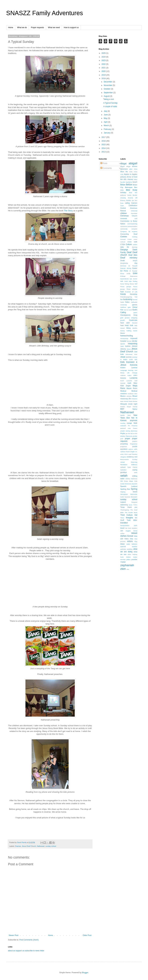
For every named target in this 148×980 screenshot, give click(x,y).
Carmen (134, 203)
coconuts (124, 218)
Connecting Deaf (129, 234)
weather (135, 546)
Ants (122, 174)
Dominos (123, 266)
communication (132, 226)
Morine (135, 401)
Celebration (133, 205)
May (106, 118)
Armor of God (132, 177)
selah (124, 476)
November (108, 85)
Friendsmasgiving (126, 297)
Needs (123, 415)
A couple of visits (110, 107)
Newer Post (14, 935)
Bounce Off (133, 198)
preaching (124, 444)
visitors (130, 541)
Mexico (123, 396)
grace (135, 312)
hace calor (125, 323)
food (122, 292)
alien (131, 169)
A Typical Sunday (110, 103)
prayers (135, 441)
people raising (125, 431)
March (107, 126)
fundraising (128, 299)
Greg (135, 315)
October (107, 89)
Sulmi (122, 497)
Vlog (136, 541)
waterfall (123, 546)
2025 (104, 53)
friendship (134, 294)
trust (130, 528)
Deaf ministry (129, 258)
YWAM (123, 562)
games (135, 305)
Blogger (85, 973)
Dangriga (124, 250)
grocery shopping (131, 318)
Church (135, 216)
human (129, 341)
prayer (127, 439)
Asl (122, 179)
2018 (104, 79)
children (124, 213)
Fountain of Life (131, 292)
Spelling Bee (125, 489)
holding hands (132, 331)
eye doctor (133, 279)
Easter (135, 268)
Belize (129, 185)
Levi (136, 370)
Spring (134, 489)
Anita (131, 172)
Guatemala (133, 320)
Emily (128, 274)
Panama (134, 426)
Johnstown (129, 354)
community (124, 229)
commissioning (132, 224)
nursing (123, 423)
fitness (132, 284)
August (107, 96)
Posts (104, 163)
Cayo (122, 206)
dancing (135, 247)
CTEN (123, 244)
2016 (104, 141)
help (136, 325)
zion (123, 569)
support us (20, 951)
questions (124, 449)
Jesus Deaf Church (29, 846)
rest (136, 457)
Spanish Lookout (129, 486)
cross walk (132, 242)
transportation (125, 525)
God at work (128, 310)
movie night (133, 404)
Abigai (123, 164)
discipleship (124, 263)
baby (136, 179)
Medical (123, 391)
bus (136, 200)
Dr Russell (133, 266)
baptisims (129, 182)
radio (136, 449)
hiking (128, 328)
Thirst (122, 518)
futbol (122, 302)
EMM (135, 273)
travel (122, 528)
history (123, 331)
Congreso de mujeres (129, 231)
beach (135, 182)
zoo (128, 569)
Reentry (135, 454)
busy (122, 203)
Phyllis (123, 433)
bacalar (123, 182)
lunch (122, 381)
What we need (54, 28)
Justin (131, 359)
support (123, 502)
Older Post (87, 935)
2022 (104, 64)
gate (129, 307)
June (106, 115)
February (108, 129)
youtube (134, 559)
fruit (136, 297)
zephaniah (127, 565)
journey (129, 357)
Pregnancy (134, 444)
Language (124, 370)
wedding (130, 549)
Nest (129, 415)
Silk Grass (124, 481)
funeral (135, 299)
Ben (136, 187)
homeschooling (127, 336)
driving (129, 268)
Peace (135, 428)
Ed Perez (124, 271)
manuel (123, 383)
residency (130, 457)
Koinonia (134, 365)
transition (124, 523)
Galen (127, 302)
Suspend (134, 502)
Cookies (124, 237)
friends (123, 294)
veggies (128, 531)
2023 (104, 60)
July (106, 111)
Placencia (129, 436)
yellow (128, 559)
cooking (135, 237)
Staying (123, 492)
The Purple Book (131, 512)
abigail (133, 163)
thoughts (129, 518)
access (135, 166)
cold (136, 218)
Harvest (135, 323)
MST (122, 409)
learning (131, 370)
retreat (123, 462)
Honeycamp (124, 338)
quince (131, 449)
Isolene (128, 346)
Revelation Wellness (129, 465)
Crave (130, 239)
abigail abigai (125, 166)
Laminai (134, 368)
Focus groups (126, 287)
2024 (104, 57)
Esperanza (134, 276)
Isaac (122, 346)
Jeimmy (123, 349)
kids (136, 359)
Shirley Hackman (131, 479)
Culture (129, 244)
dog (136, 263)
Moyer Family (132, 407)
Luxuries (129, 381)
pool (122, 439)
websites (123, 549)
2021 (104, 68)
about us (12, 951)
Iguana (123, 344)
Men (136, 394)
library (122, 373)
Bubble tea (130, 200)
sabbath (123, 467)
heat (122, 325)
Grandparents (125, 315)
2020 (104, 71)
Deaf (129, 252)
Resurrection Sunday (129, 459)
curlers (135, 244)
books (129, 195)
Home (11, 28)
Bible (122, 190)
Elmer (122, 274)
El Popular (133, 271)
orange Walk (132, 423)
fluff (136, 284)
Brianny (123, 200)
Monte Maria (128, 401)
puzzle (135, 446)
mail (136, 381)
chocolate (134, 213)
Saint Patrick (132, 467)
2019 (104, 75)
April (106, 122)
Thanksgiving (125, 510)
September (109, 93)
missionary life (126, 399)
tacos (131, 505)
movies (123, 407)
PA (129, 426)
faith (122, 281)
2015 (104, 145)
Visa (131, 539)
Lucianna (133, 378)
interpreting (133, 344)
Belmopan (129, 187)
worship (123, 559)
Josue (123, 357)
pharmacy (134, 431)
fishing (127, 284)
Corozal (123, 239)
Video (126, 539)
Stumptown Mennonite (129, 494)
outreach (123, 426)
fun (122, 299)
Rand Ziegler (130, 452)
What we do (22, 28)
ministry (129, 396)
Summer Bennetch (131, 497)
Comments (106, 168)
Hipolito (135, 328)
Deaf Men (133, 255)
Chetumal (134, 211)
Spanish (135, 484)
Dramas (18, 846)
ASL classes (128, 179)
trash (136, 525)
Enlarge (123, 276)
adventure (124, 169)
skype (131, 481)
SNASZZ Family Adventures (45, 13)
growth (123, 320)
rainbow (123, 452)
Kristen (123, 368)
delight (135, 261)
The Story (68, 211)
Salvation (123, 470)
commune (124, 226)
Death (123, 260)
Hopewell (134, 338)
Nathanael (41, 846)
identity (135, 341)
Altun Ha (124, 172)
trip (126, 528)
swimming (124, 505)
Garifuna (123, 307)
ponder (135, 436)
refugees (123, 457)
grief (122, 318)
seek (136, 472)
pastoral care (126, 428)
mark (129, 383)
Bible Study (132, 190)
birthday (123, 192)
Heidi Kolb (129, 325)
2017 (104, 137)
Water (123, 544)
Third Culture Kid (129, 515)
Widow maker (132, 557)
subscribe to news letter (35, 951)
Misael (135, 396)
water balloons (132, 544)
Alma (136, 169)
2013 (104, 152)
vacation (134, 528)
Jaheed (135, 346)
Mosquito (124, 404)
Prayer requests (37, 28)
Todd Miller (132, 520)
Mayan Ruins (132, 388)
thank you (132, 507)
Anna (136, 172)
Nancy (135, 409)
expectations (125, 279)
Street (135, 492)
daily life (125, 247)
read (130, 454)
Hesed (123, 328)
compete (134, 229)
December (108, 82)
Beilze (123, 185)
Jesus (129, 349)
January (107, 133)
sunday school (51, 846)
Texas (123, 507)
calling (127, 203)
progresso (124, 446)
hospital (123, 341)
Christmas (125, 216)
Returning (134, 462)
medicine (131, 394)
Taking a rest (109, 99)
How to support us (71, 28)
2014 (104, 148)
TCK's (135, 505)
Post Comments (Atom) (29, 940)
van (122, 531)
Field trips (128, 281)
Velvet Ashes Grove (129, 535)
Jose (136, 354)
